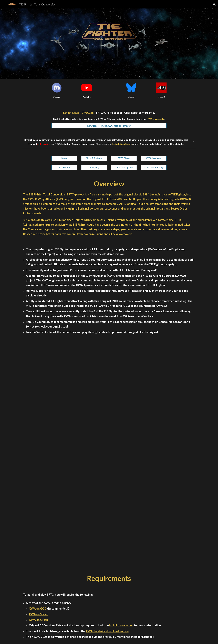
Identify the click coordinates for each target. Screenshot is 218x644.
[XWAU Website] (154, 158)
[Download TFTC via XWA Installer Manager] (109, 126)
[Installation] (64, 168)
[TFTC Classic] (124, 158)
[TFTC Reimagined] (124, 168)
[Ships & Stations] (94, 158)
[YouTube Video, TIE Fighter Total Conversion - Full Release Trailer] (109, 515)
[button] (214, 4)
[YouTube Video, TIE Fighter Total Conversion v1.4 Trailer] (109, 400)
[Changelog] (94, 168)
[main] (57, 97)
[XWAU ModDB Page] (154, 168)
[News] (64, 158)
